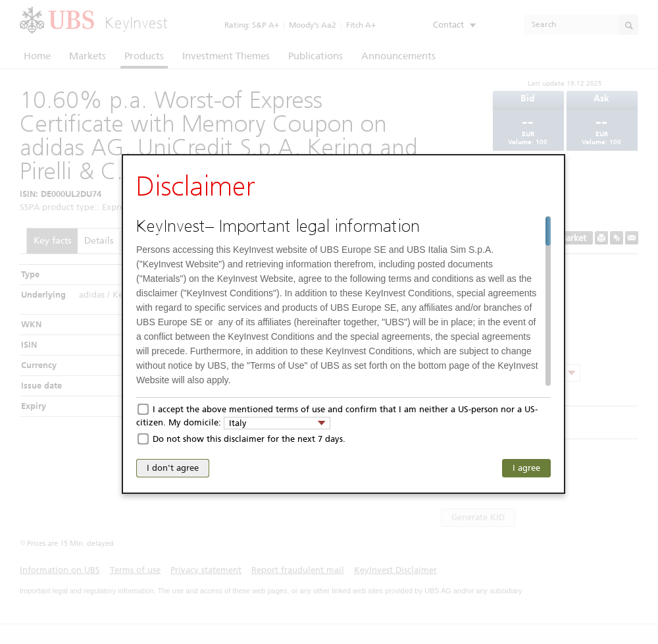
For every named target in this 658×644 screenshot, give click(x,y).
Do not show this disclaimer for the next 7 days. (249, 439)
